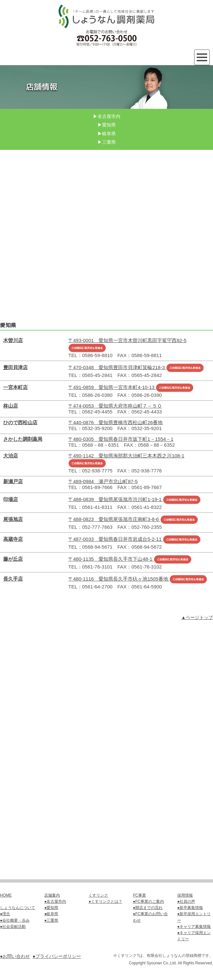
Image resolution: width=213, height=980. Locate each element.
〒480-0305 (121, 439)
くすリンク (98, 895)
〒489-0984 (103, 481)
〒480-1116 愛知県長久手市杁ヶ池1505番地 (138, 579)
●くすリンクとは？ (105, 901)
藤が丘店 (13, 559)
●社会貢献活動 (13, 927)
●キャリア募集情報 (194, 927)
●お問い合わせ (15, 956)
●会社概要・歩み (15, 920)
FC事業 (140, 895)
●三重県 (51, 920)
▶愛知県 (107, 125)
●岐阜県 (51, 914)
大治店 (11, 456)
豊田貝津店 (15, 367)
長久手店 (13, 579)
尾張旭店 (13, 519)
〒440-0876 (115, 422)
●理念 (5, 914)
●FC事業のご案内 (148, 901)
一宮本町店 (15, 387)
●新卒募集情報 (190, 908)
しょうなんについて (18, 908)
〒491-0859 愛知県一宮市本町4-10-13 (131, 387)
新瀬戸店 (13, 481)
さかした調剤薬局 (23, 439)
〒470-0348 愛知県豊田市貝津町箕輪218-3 (136, 367)
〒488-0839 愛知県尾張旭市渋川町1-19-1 (134, 499)
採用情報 (185, 895)
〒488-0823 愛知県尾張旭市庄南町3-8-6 (133, 519)
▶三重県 (107, 142)
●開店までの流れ (148, 908)
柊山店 (11, 406)
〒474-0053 (115, 406)
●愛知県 (51, 908)
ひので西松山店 (20, 422)
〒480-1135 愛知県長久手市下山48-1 (130, 559)
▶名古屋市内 (107, 116)
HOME (6, 895)
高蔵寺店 (13, 539)
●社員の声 (186, 901)
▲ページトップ (197, 617)
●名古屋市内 (55, 901)
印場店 (11, 499)
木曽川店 (13, 340)
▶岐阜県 (107, 134)
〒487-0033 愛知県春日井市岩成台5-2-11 (134, 539)
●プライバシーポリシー (57, 956)
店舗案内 (52, 895)
